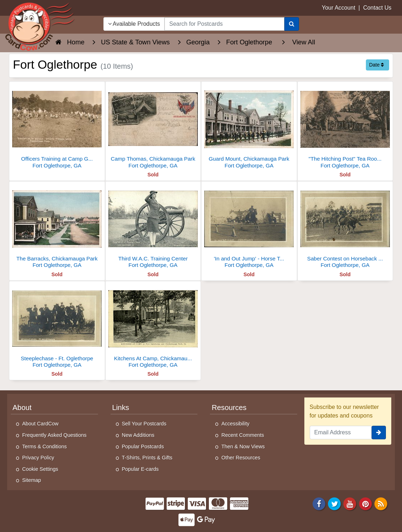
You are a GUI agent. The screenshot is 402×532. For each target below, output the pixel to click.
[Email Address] (341, 433)
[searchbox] (224, 24)
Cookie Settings (40, 469)
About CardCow (40, 424)
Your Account (339, 8)
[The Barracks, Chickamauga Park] (57, 227)
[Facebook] (319, 503)
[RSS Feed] (381, 503)
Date (376, 65)
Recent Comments (243, 435)
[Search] (292, 24)
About (22, 407)
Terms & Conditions (45, 446)
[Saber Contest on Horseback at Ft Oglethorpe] (345, 227)
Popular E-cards (140, 469)
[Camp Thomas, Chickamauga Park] (153, 127)
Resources (229, 407)
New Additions (138, 435)
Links (121, 407)
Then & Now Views (243, 446)
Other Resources (241, 458)
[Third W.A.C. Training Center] (153, 227)
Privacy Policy (38, 458)
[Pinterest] (366, 503)
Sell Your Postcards (144, 424)
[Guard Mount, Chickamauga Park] (249, 127)
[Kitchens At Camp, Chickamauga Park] (153, 326)
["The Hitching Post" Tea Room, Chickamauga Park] (345, 127)
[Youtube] (350, 503)
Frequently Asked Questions (54, 435)
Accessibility (235, 424)
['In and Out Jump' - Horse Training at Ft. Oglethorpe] (249, 227)
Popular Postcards (143, 446)
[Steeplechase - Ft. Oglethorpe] (57, 326)
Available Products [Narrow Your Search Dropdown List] (134, 24)
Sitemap (32, 480)
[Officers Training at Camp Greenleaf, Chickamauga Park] (57, 127)
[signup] (379, 433)
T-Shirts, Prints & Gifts (147, 458)
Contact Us (377, 8)
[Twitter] (334, 503)
